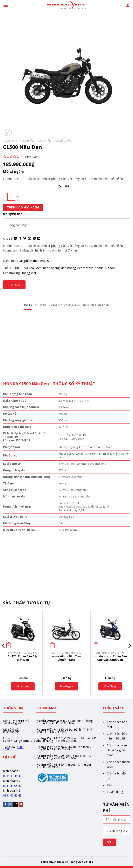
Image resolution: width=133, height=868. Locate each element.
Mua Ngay (14, 284)
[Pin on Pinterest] (34, 238)
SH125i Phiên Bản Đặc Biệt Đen (23, 660)
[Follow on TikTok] (16, 806)
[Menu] (5, 5)
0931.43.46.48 (12, 777)
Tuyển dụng (115, 793)
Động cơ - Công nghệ (63, 306)
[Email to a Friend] (30, 238)
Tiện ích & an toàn (104, 306)
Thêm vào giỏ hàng (23, 207)
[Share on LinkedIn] (39, 238)
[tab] (16, 306)
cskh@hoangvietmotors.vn (21, 742)
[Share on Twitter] (25, 238)
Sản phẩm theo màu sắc (55, 141)
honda (99, 268)
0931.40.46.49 (12, 797)
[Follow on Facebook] (6, 806)
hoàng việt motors (80, 268)
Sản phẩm (28, 141)
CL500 (14, 268)
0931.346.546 (12, 787)
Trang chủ (10, 141)
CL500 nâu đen (31, 268)
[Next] (130, 656)
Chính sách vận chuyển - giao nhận (117, 752)
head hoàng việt (54, 268)
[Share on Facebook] (20, 238)
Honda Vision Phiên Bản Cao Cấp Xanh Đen (110, 660)
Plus (110, 787)
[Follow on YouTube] (21, 806)
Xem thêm (67, 186)
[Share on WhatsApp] (16, 238)
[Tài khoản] (128, 5)
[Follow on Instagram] (11, 806)
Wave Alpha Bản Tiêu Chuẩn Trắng (66, 660)
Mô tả (16, 306)
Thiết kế (33, 306)
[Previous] (3, 656)
